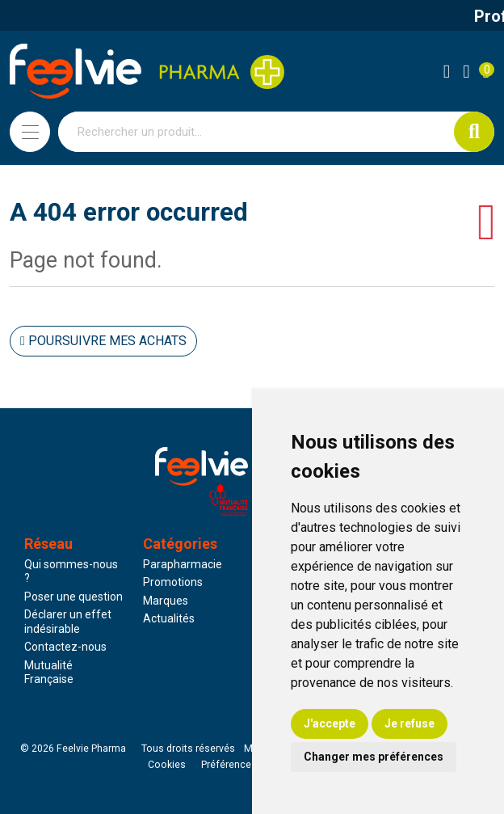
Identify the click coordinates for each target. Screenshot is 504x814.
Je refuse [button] (409, 723)
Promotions (173, 582)
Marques (166, 601)
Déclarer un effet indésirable (68, 622)
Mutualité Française (49, 673)
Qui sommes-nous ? (71, 571)
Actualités (169, 618)
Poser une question (73, 597)
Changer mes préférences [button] (374, 757)
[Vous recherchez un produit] (256, 132)
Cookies (167, 765)
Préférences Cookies (249, 765)
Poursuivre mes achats (103, 341)
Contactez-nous (65, 647)
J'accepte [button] (330, 723)
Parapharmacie (183, 564)
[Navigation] (30, 132)
